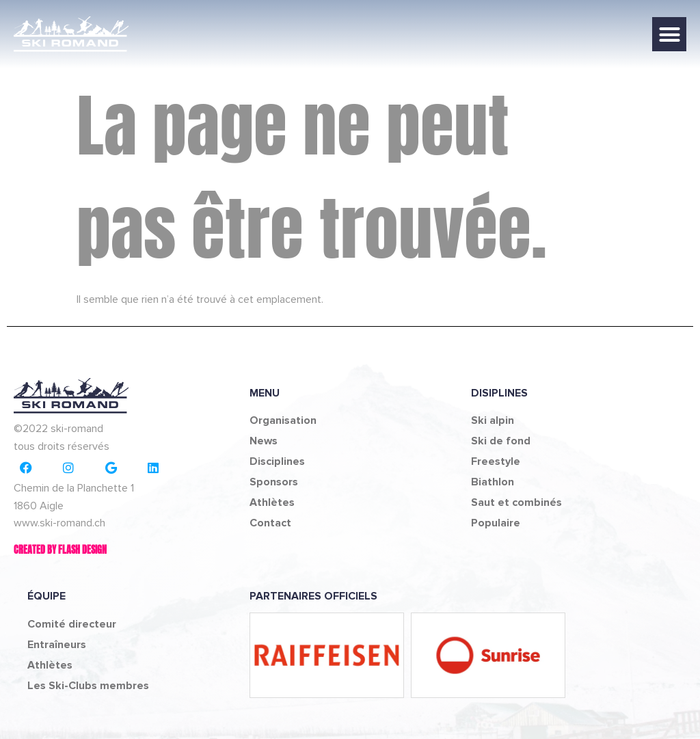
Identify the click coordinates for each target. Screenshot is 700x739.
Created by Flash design (60, 550)
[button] (669, 34)
